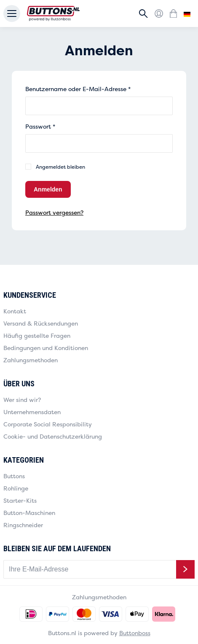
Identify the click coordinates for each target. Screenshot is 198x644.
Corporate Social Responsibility (48, 424)
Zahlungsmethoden (31, 360)
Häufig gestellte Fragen (37, 335)
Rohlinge (16, 488)
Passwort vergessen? (54, 212)
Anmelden (48, 189)
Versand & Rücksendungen (41, 323)
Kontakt (15, 311)
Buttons (14, 476)
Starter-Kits (20, 500)
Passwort (40, 126)
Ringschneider (23, 525)
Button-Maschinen (29, 513)
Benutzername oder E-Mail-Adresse (78, 89)
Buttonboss (135, 633)
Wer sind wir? (22, 400)
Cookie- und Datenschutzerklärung (53, 436)
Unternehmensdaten (32, 412)
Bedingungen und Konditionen (46, 348)
